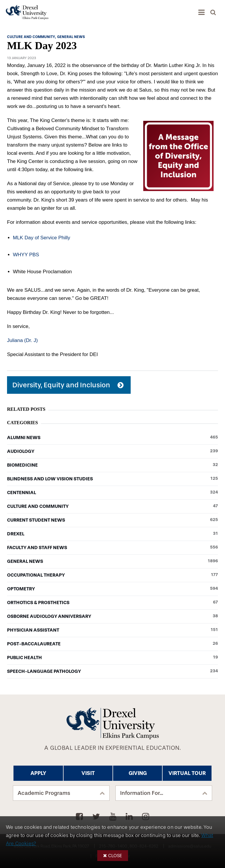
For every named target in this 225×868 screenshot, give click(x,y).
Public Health (112, 658)
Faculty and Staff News (112, 548)
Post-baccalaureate (112, 644)
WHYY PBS (26, 255)
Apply (38, 773)
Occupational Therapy (112, 575)
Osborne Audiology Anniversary (112, 616)
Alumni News (112, 438)
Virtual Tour (187, 773)
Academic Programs (44, 793)
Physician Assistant (112, 630)
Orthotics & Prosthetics (112, 603)
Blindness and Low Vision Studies (112, 479)
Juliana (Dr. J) (22, 340)
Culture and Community (112, 506)
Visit (88, 773)
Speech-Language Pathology (112, 671)
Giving (138, 773)
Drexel (112, 534)
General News (112, 561)
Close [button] (115, 856)
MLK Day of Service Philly (42, 238)
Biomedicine (112, 465)
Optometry (112, 589)
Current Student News (112, 520)
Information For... (142, 793)
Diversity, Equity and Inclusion (61, 385)
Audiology (112, 451)
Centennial (112, 493)
